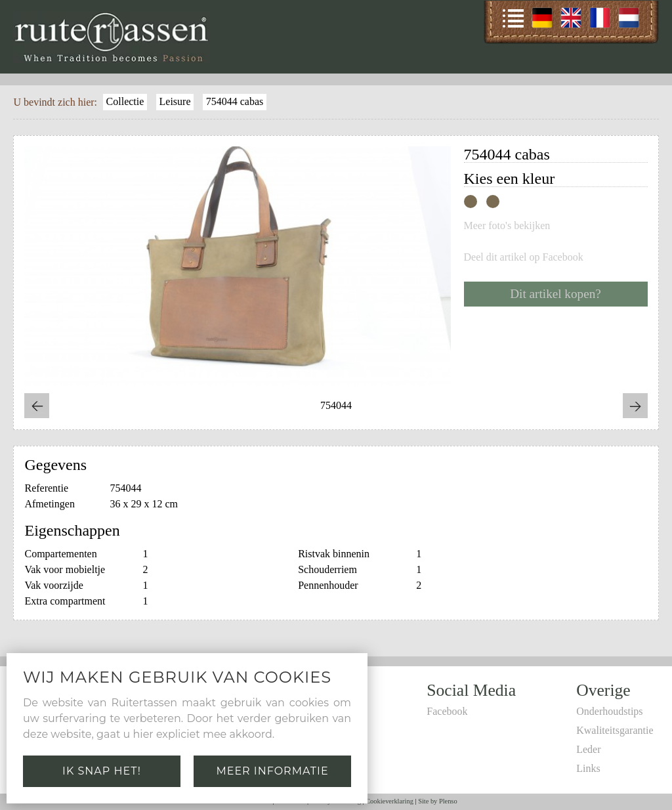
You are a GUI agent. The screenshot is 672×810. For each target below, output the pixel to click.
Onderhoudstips (609, 711)
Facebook (447, 711)
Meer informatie (272, 771)
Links (588, 768)
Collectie (125, 101)
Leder (588, 749)
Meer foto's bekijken (507, 226)
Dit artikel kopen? (556, 294)
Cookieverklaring (389, 801)
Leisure (175, 101)
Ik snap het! (102, 771)
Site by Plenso (437, 801)
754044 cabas (235, 101)
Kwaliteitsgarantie (615, 730)
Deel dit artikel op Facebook (524, 257)
